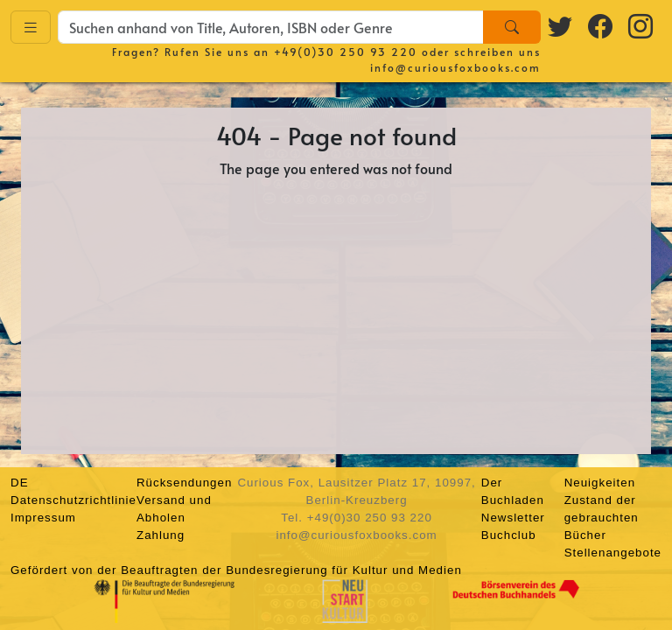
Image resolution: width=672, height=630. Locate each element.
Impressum (43, 518)
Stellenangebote (613, 553)
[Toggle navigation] (31, 28)
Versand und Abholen (174, 509)
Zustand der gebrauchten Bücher (602, 518)
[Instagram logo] (641, 25)
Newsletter (513, 518)
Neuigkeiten (600, 483)
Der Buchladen (513, 491)
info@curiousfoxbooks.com (455, 67)
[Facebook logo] (601, 25)
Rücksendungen (184, 483)
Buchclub (509, 535)
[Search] (512, 27)
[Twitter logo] (561, 25)
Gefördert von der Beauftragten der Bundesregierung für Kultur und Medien (236, 570)
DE (20, 483)
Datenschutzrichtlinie (73, 500)
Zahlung (161, 535)
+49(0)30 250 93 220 (346, 52)
